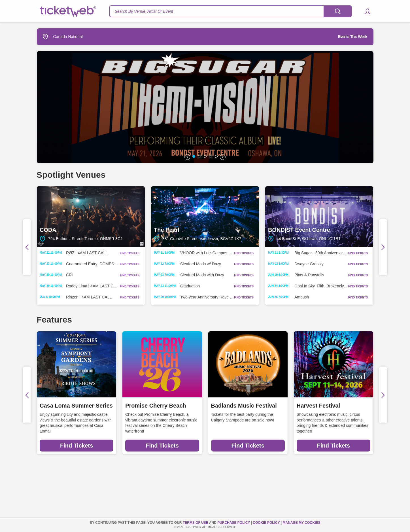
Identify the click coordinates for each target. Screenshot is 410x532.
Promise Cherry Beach (156, 406)
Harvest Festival (318, 406)
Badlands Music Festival (244, 406)
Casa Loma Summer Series (76, 406)
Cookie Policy (267, 523)
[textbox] (231, 11)
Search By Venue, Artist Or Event (144, 11)
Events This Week (353, 37)
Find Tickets (77, 446)
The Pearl (205, 217)
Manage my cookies (301, 523)
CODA (91, 217)
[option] (205, 107)
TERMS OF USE (196, 523)
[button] (365, 11)
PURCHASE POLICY (234, 523)
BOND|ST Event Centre (319, 217)
